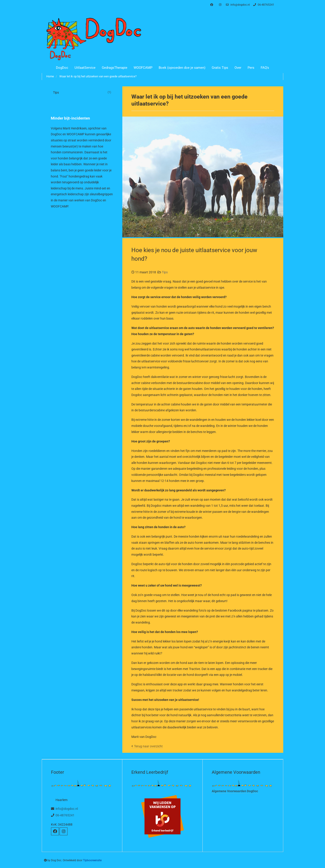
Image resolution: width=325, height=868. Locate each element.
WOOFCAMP (143, 68)
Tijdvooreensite (92, 860)
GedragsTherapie (115, 68)
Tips (165, 272)
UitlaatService (85, 68)
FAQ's (265, 68)
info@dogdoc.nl (237, 5)
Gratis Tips (220, 68)
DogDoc (62, 68)
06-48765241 (263, 5)
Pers (251, 68)
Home (50, 76)
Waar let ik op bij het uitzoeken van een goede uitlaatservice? (98, 76)
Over (238, 68)
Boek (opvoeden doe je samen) (182, 68)
